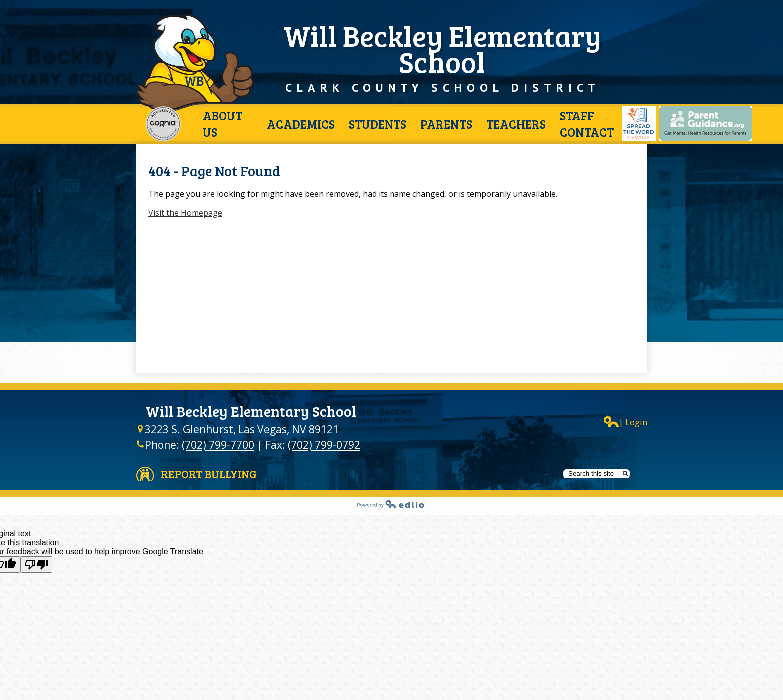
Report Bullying (209, 474)
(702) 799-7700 (218, 445)
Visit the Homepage (185, 213)
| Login (625, 422)
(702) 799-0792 (324, 445)
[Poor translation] (36, 564)
